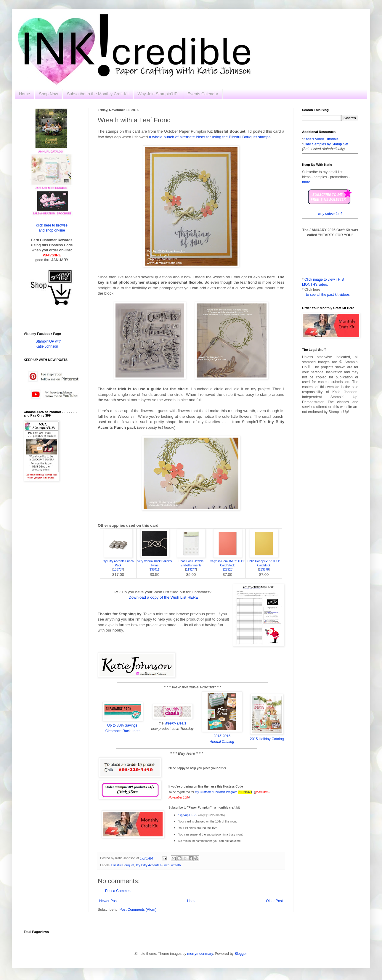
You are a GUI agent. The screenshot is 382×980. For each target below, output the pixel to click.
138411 (154, 569)
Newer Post (108, 901)
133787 (118, 569)
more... (308, 182)
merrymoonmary (200, 954)
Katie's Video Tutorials (321, 139)
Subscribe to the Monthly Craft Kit (98, 94)
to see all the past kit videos (328, 295)
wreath (176, 865)
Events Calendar (203, 94)
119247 (191, 569)
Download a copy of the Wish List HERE (163, 597)
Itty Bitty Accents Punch (153, 865)
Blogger (241, 954)
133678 (264, 569)
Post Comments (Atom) (138, 910)
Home (24, 94)
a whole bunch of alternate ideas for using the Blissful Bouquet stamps (210, 137)
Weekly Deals (175, 723)
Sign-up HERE (188, 815)
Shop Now (48, 94)
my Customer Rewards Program (216, 792)
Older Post (274, 901)
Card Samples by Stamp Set (326, 144)
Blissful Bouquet (123, 865)
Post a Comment (118, 891)
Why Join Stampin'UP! (158, 94)
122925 (227, 569)
